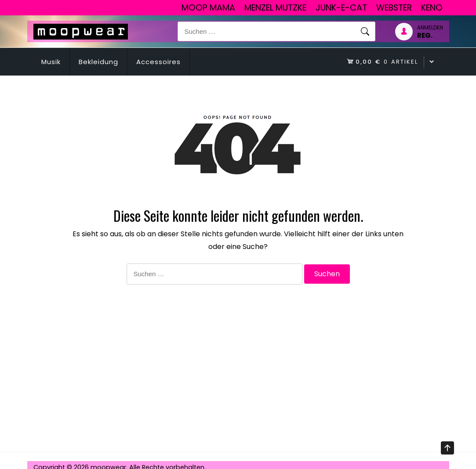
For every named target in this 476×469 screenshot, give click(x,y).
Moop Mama (208, 8)
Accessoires (158, 62)
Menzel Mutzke (275, 8)
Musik (51, 62)
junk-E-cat (341, 8)
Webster (394, 8)
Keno (432, 8)
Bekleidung (98, 62)
